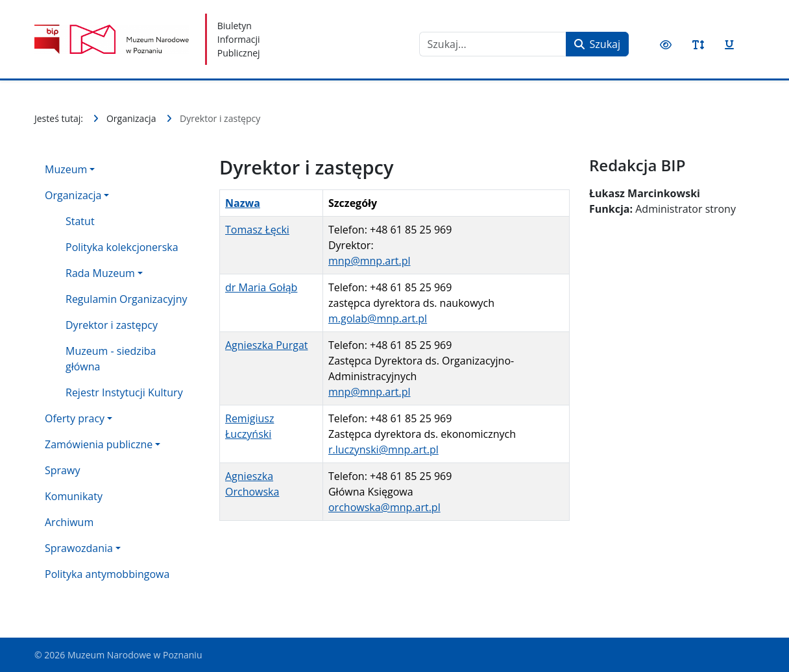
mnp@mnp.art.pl (370, 261)
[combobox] (493, 44)
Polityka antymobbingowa (107, 574)
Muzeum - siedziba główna (111, 359)
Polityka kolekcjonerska (122, 247)
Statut (80, 221)
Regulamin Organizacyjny (126, 299)
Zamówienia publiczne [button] (99, 444)
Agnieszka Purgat (266, 345)
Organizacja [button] (73, 195)
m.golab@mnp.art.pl (378, 318)
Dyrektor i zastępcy (112, 325)
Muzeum (66, 169)
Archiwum (69, 522)
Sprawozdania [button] (79, 548)
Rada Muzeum (100, 273)
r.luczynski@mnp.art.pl (383, 450)
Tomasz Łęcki (257, 230)
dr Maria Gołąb (261, 287)
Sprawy (62, 470)
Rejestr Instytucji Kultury (124, 392)
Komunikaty (74, 496)
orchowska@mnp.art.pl (384, 507)
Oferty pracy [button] (75, 418)
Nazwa (243, 203)
